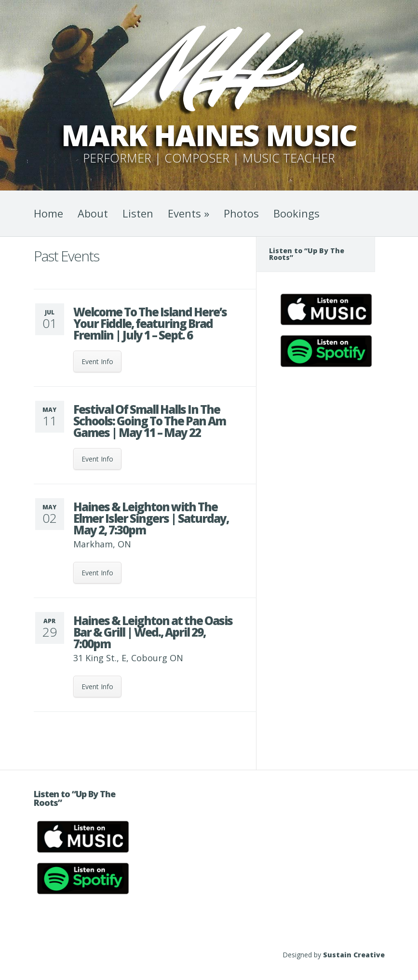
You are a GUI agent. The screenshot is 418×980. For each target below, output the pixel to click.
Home (48, 213)
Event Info (97, 361)
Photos (241, 213)
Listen (138, 213)
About (93, 213)
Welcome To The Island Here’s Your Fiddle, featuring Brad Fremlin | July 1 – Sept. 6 (150, 323)
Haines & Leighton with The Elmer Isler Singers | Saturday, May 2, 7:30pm (151, 518)
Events (189, 213)
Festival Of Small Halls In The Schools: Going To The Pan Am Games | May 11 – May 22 (149, 421)
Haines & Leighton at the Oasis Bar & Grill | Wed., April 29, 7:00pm (153, 632)
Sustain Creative (354, 955)
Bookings (297, 213)
